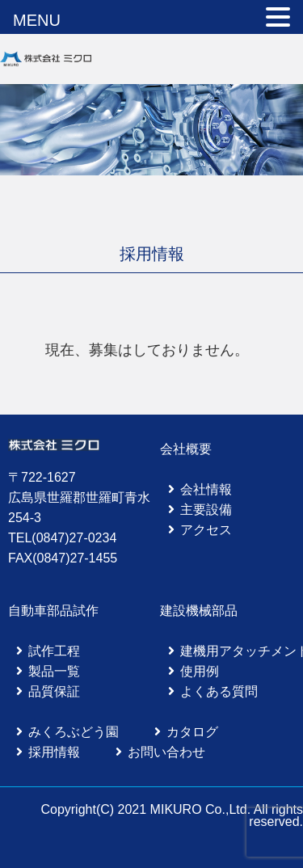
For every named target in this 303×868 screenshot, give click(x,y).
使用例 (200, 671)
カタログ (192, 732)
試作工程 (54, 651)
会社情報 (206, 489)
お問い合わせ (166, 752)
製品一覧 (54, 671)
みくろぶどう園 (74, 732)
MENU (37, 20)
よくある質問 (219, 691)
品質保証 (54, 691)
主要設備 (206, 510)
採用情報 (54, 752)
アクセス (206, 530)
